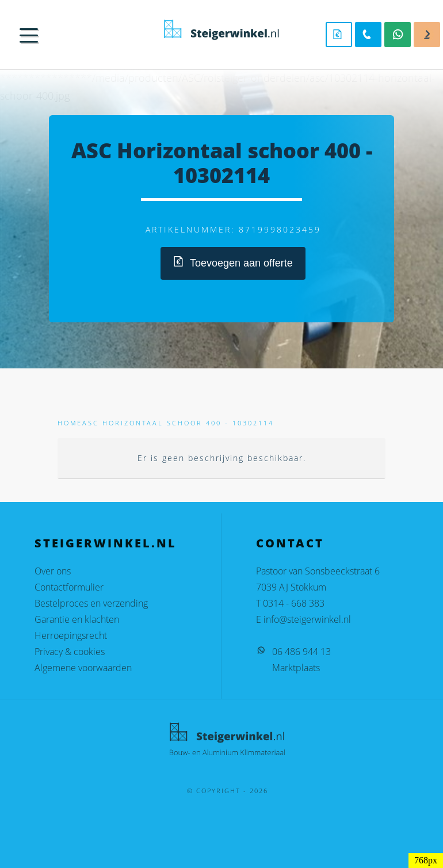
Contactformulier (69, 587)
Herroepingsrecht (71, 635)
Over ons (53, 571)
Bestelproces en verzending (91, 603)
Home (70, 423)
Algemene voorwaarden (83, 668)
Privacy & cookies (70, 652)
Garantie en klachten (77, 619)
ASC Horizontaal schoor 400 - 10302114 (178, 423)
